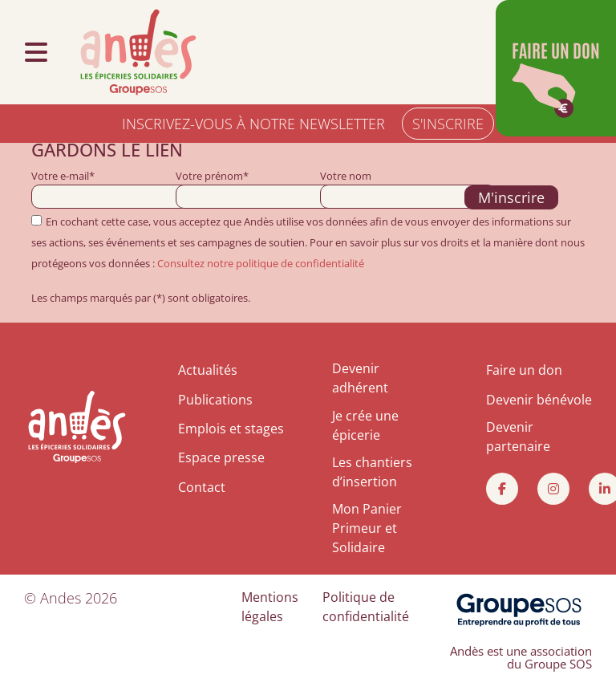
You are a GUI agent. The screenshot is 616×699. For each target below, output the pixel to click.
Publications (215, 400)
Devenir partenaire (518, 437)
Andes (61, 598)
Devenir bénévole (539, 400)
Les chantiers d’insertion (372, 472)
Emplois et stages (231, 429)
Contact (202, 487)
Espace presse (221, 457)
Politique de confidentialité (366, 607)
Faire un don (524, 370)
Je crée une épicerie (365, 425)
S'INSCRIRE (448, 124)
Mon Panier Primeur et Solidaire (367, 528)
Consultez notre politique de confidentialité (261, 263)
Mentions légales (270, 607)
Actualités (208, 370)
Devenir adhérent (360, 378)
